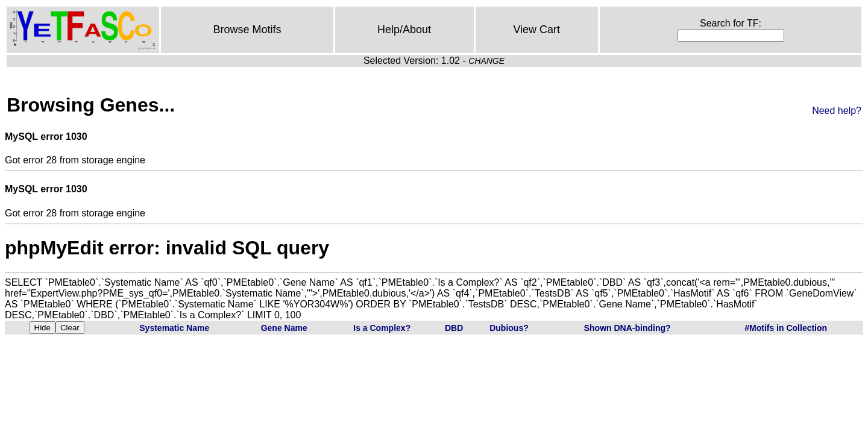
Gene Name (284, 328)
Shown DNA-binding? (627, 328)
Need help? (837, 111)
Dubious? (509, 328)
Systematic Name (174, 328)
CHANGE (486, 61)
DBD (454, 328)
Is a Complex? (382, 328)
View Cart (536, 30)
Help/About (404, 30)
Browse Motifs (247, 30)
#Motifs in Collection (786, 328)
